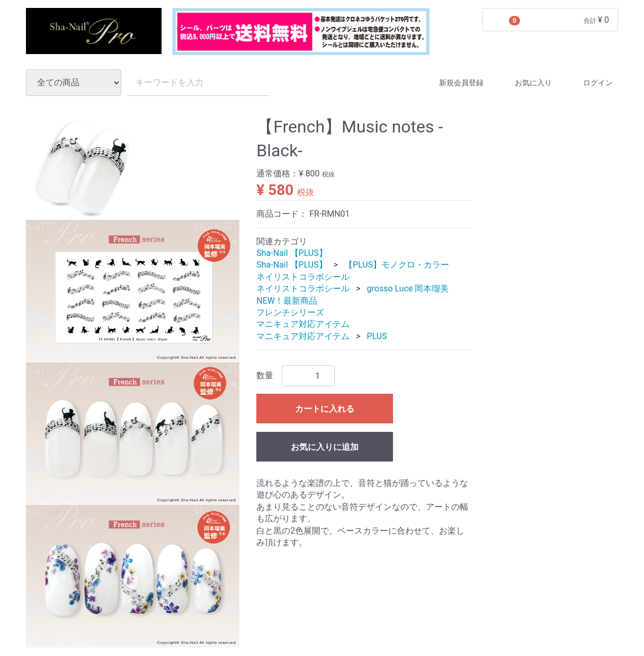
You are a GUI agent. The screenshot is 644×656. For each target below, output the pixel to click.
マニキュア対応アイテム (303, 325)
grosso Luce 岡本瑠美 (408, 289)
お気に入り (524, 83)
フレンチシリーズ (290, 312)
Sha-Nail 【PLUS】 (292, 253)
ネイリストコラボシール (303, 277)
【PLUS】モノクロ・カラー (397, 265)
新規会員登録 (452, 83)
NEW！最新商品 (287, 301)
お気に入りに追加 (325, 447)
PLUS (377, 336)
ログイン (589, 83)
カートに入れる (325, 409)
